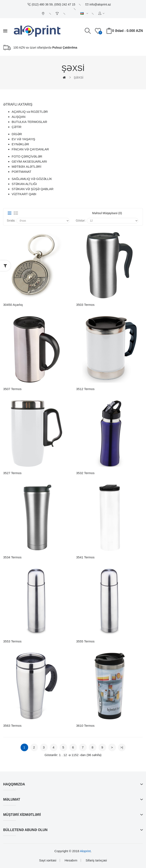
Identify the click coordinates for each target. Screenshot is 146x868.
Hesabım (71, 860)
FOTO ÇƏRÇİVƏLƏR (27, 156)
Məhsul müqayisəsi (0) (107, 213)
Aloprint (85, 851)
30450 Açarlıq (13, 305)
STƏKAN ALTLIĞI (24, 184)
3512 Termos (85, 389)
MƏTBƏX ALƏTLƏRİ (26, 167)
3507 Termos (12, 389)
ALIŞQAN (19, 117)
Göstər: (81, 220)
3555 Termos (85, 641)
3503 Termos (85, 305)
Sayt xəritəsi (48, 860)
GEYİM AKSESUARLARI (29, 161)
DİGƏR (17, 134)
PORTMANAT (22, 172)
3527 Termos (12, 473)
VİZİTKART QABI (24, 194)
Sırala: (11, 220)
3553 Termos (12, 641)
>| (122, 747)
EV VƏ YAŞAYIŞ (23, 139)
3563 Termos (12, 726)
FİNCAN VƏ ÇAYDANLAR (30, 149)
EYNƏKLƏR (20, 144)
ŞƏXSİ (79, 77)
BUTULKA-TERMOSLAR (29, 122)
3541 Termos (85, 557)
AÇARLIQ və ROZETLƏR (30, 112)
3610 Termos (85, 726)
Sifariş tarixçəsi (96, 860)
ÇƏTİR (17, 127)
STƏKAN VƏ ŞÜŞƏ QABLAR (33, 189)
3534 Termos (12, 557)
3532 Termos (85, 473)
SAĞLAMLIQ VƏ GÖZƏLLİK (32, 179)
